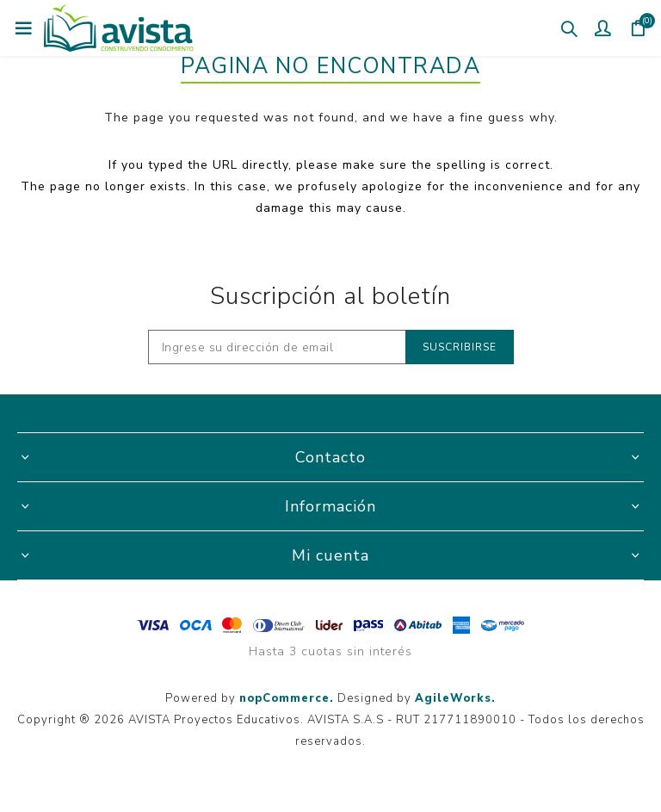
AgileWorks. (455, 698)
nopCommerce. (287, 698)
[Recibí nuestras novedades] (277, 347)
